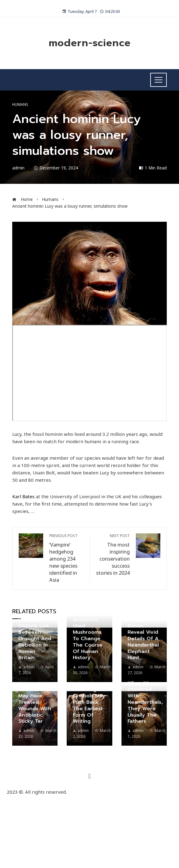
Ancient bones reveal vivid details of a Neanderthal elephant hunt (143, 639)
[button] (89, 776)
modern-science (90, 43)
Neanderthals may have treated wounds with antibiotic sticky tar (35, 705)
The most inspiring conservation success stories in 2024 (113, 555)
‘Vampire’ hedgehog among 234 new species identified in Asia (66, 558)
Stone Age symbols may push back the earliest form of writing (89, 705)
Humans (20, 105)
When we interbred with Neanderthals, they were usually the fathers (145, 702)
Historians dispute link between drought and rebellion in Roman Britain (35, 639)
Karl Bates (23, 496)
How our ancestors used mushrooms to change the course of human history (88, 636)
